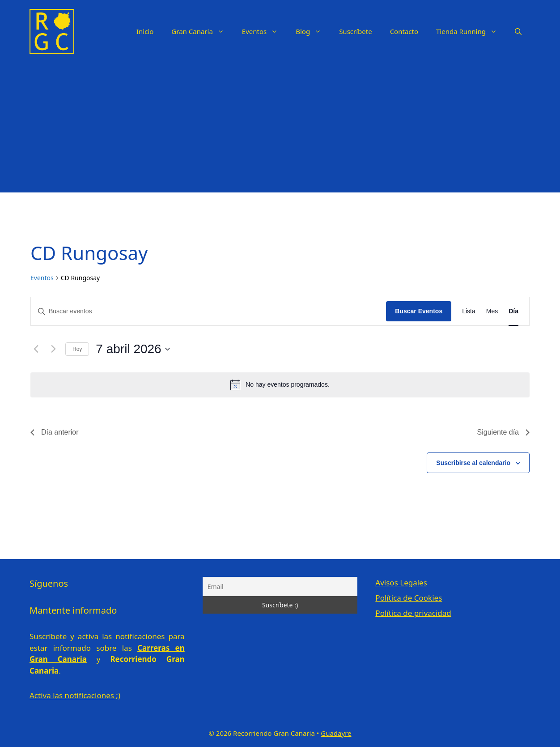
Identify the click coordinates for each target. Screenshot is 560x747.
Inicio (145, 31)
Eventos (264, 31)
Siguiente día (503, 432)
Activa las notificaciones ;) (75, 695)
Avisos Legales (401, 583)
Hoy (77, 349)
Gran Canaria (202, 31)
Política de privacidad (413, 613)
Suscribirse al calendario (473, 463)
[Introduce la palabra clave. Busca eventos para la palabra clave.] (208, 311)
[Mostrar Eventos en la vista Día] (513, 311)
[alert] (280, 385)
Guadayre (336, 733)
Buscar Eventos (419, 311)
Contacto (404, 31)
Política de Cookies (409, 598)
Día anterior (55, 432)
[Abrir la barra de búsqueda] (518, 31)
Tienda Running (471, 31)
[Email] (280, 587)
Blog (313, 31)
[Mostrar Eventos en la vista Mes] (492, 311)
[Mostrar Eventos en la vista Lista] (469, 311)
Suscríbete (356, 31)
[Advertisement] (280, 130)
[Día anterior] (36, 349)
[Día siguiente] (53, 349)
